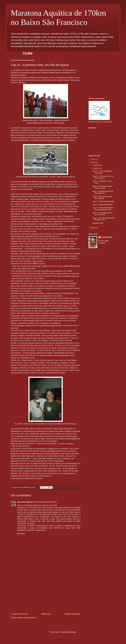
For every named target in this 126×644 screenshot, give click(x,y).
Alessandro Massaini (25, 502)
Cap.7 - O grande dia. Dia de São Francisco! (103, 192)
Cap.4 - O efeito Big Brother (102, 205)
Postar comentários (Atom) (27, 618)
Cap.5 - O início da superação (103, 201)
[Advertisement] (46, 593)
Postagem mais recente (20, 614)
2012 (93, 163)
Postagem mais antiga (72, 614)
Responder (21, 534)
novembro (97, 165)
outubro (96, 168)
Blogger (74, 632)
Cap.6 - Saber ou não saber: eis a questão (103, 197)
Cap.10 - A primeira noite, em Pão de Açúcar (103, 177)
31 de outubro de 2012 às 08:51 (45, 502)
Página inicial (46, 614)
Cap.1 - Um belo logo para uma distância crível (104, 219)
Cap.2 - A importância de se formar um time (102, 214)
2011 (93, 228)
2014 (93, 159)
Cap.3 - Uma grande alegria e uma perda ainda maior (103, 209)
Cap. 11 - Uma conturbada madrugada (102, 172)
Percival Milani (107, 237)
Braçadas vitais (98, 223)
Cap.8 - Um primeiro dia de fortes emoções (102, 187)
